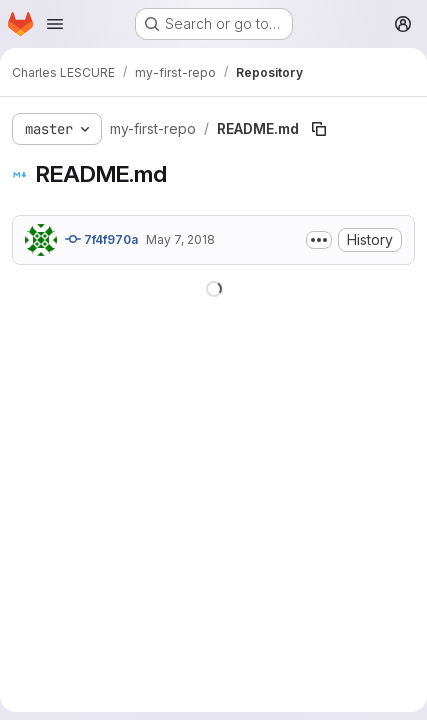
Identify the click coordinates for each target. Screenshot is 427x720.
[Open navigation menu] (55, 24)
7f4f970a (101, 239)
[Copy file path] (319, 129)
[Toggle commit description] (319, 240)
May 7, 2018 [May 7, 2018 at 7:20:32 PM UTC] (180, 239)
